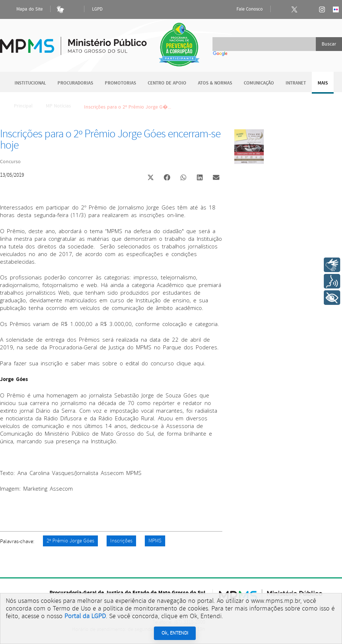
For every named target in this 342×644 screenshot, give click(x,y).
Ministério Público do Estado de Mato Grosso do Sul (73, 42)
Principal (19, 106)
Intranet (296, 83)
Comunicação (259, 83)
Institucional (30, 83)
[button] (150, 178)
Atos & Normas (215, 83)
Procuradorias (75, 83)
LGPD (97, 9)
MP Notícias (58, 106)
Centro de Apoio (167, 83)
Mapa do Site (23, 9)
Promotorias (120, 83)
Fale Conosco (243, 9)
